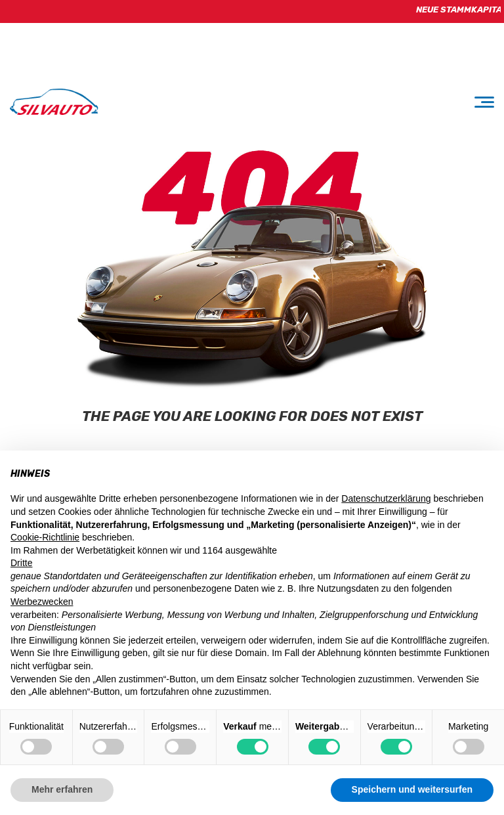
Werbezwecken (42, 602)
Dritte (21, 563)
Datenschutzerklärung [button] (386, 498)
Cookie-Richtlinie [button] (45, 537)
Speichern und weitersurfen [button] (412, 789)
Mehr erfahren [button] (62, 789)
